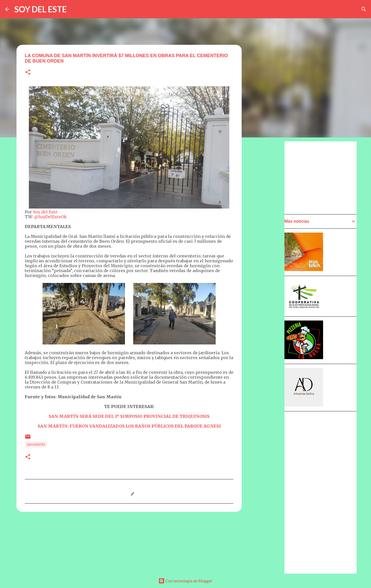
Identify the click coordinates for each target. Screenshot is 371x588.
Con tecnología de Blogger (185, 581)
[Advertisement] (267, 288)
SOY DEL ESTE (41, 9)
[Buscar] (364, 9)
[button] (28, 72)
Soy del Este (45, 212)
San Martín (36, 444)
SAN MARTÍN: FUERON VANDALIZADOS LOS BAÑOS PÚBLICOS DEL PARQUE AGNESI (129, 426)
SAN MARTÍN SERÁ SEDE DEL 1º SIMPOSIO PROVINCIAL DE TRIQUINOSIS (129, 416)
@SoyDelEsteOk (50, 217)
